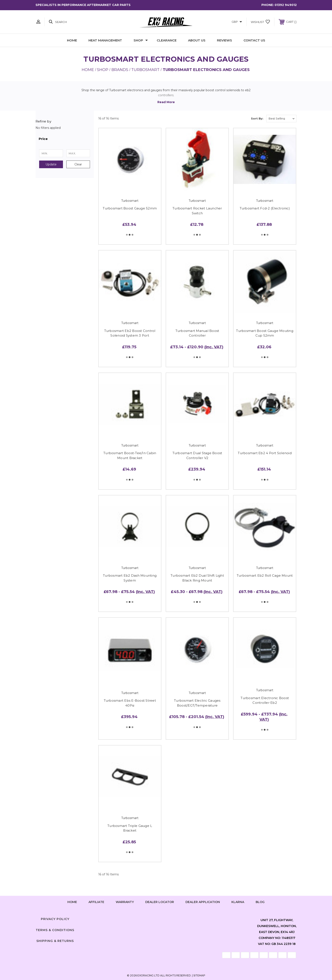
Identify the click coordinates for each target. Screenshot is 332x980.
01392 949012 (286, 5)
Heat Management (105, 40)
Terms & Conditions (55, 930)
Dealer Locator (160, 902)
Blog (260, 902)
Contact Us (254, 40)
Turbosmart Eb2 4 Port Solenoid (265, 453)
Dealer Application (203, 902)
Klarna (238, 902)
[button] (65, 139)
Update (51, 164)
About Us (197, 40)
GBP (237, 22)
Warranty (125, 902)
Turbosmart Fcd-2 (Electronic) (265, 208)
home (72, 902)
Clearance (167, 40)
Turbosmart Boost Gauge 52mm (130, 208)
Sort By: (257, 118)
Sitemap (199, 975)
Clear (78, 164)
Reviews (224, 40)
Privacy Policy (55, 919)
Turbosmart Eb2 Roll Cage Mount (265, 575)
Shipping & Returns (55, 941)
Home (72, 40)
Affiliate (96, 902)
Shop (141, 40)
